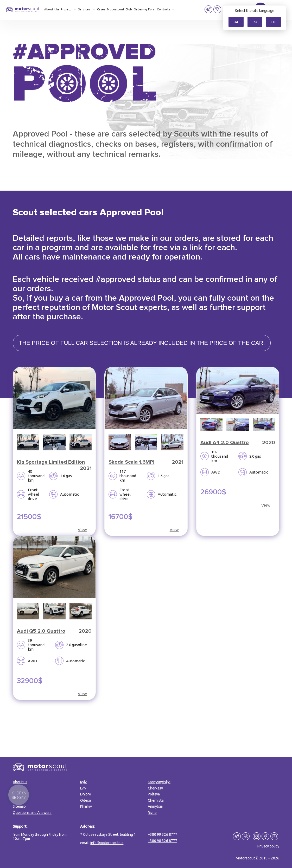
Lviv (83, 788)
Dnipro (86, 794)
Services (84, 9)
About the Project (58, 9)
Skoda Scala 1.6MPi (131, 462)
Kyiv (83, 782)
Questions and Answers (32, 813)
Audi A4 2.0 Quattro (225, 443)
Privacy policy (268, 846)
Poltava (154, 794)
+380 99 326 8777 (163, 834)
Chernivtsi (156, 800)
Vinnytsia (155, 806)
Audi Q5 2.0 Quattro (41, 631)
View (82, 530)
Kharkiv (86, 806)
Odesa (85, 800)
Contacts (164, 9)
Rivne (152, 813)
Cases (101, 9)
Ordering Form (145, 9)
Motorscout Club (120, 9)
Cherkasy (155, 788)
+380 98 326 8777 (163, 841)
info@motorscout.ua (107, 843)
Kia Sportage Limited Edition (51, 462)
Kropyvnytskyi (159, 782)
